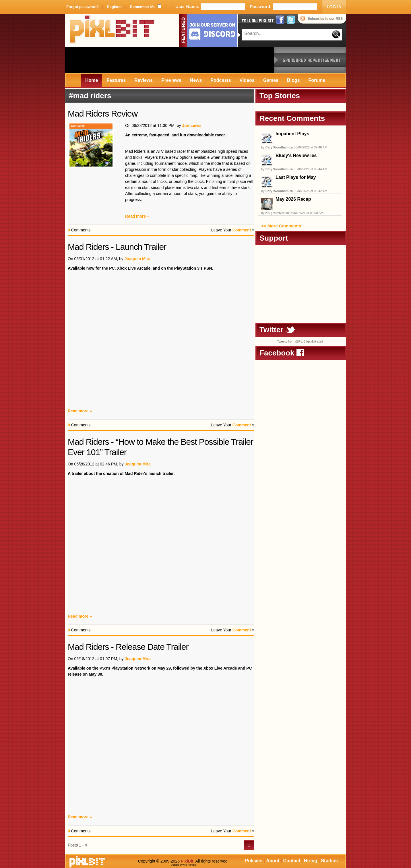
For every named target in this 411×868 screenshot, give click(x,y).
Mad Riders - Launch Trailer (117, 247)
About (273, 861)
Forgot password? (83, 7)
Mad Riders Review (103, 114)
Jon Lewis (192, 125)
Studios (329, 861)
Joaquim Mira (137, 259)
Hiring (311, 861)
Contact (292, 861)
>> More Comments (281, 226)
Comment (242, 230)
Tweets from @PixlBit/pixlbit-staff (300, 341)
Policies (254, 861)
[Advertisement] (169, 60)
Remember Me (143, 7)
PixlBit (112, 31)
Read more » (137, 216)
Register (114, 7)
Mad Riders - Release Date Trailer (128, 647)
